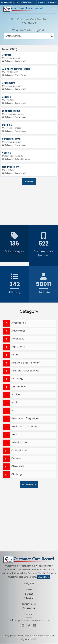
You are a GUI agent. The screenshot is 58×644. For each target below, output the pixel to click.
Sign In (41, 2)
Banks (15, 402)
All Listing (29, 182)
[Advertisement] (20, 203)
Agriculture (18, 347)
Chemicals (18, 466)
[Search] (29, 36)
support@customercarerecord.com (32, 620)
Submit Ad (29, 598)
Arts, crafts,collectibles (25, 371)
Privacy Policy (29, 604)
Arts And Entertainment (26, 363)
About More (44, 577)
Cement (16, 458)
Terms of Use (29, 608)
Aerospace (18, 339)
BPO (14, 434)
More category (29, 484)
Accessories (19, 323)
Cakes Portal (19, 450)
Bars (14, 410)
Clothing (17, 474)
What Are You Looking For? (28, 30)
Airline (15, 355)
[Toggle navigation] (53, 9)
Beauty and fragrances (25, 418)
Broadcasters (19, 442)
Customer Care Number (32, 19)
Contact (29, 594)
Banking (16, 395)
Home (29, 590)
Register (52, 2)
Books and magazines (25, 426)
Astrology (17, 379)
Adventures (18, 331)
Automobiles (19, 387)
